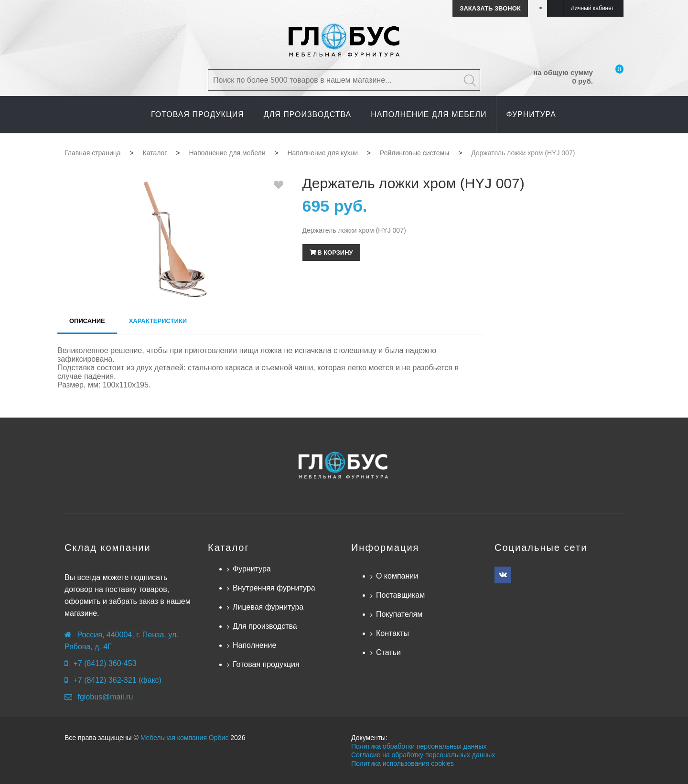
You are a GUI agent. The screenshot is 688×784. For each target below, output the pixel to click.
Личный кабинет (592, 8)
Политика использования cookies (403, 763)
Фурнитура (252, 569)
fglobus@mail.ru (105, 697)
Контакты (392, 633)
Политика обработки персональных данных (419, 746)
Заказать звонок (490, 8)
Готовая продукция (266, 664)
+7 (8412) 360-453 (105, 663)
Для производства (265, 626)
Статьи (388, 652)
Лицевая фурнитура (268, 607)
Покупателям (399, 614)
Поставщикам (400, 595)
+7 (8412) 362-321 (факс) (117, 680)
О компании (397, 576)
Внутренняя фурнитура (274, 588)
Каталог (229, 548)
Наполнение (254, 645)
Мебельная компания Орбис (185, 738)
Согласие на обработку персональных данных (423, 755)
